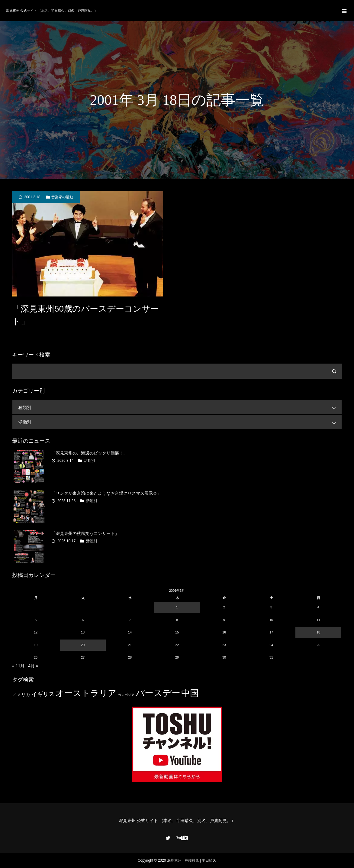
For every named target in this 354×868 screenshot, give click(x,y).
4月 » (33, 666)
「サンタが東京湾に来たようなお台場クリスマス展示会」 (106, 493)
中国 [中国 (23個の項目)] (190, 693)
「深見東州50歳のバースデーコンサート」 (85, 315)
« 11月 (18, 666)
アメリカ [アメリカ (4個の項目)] (21, 694)
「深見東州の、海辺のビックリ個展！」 (89, 453)
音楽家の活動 (62, 197)
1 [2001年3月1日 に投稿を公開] (177, 607)
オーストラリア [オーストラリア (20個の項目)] (86, 693)
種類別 (180, 407)
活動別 (180, 422)
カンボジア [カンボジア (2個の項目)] (126, 695)
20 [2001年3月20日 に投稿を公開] (83, 645)
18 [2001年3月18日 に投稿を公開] (318, 632)
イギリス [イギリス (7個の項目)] (43, 694)
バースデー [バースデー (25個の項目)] (158, 693)
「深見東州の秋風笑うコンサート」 (85, 533)
